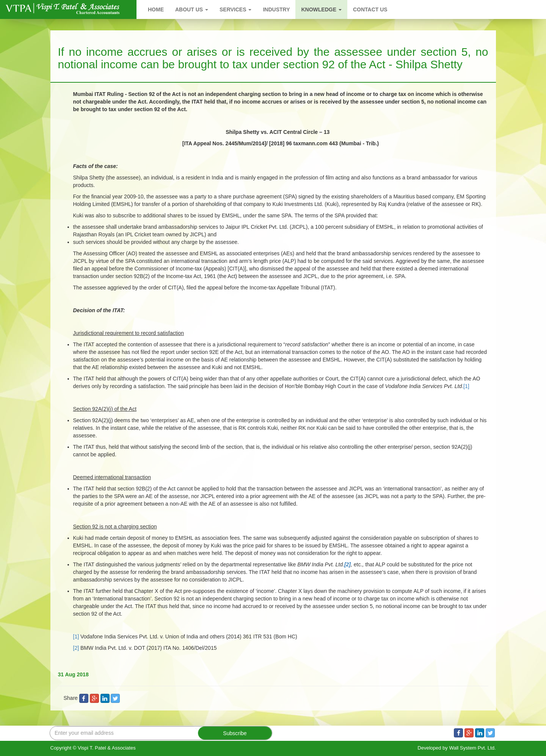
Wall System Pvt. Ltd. (472, 748)
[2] (76, 648)
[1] (466, 386)
